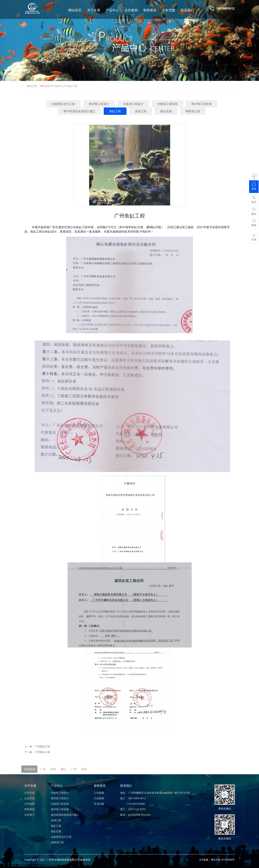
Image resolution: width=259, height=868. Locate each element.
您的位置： (33, 86)
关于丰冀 (94, 10)
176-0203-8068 (133, 804)
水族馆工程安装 (167, 104)
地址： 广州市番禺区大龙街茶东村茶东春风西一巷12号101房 (155, 793)
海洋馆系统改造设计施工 (79, 111)
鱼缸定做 (166, 111)
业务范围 (169, 10)
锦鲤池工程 (193, 111)
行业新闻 (99, 798)
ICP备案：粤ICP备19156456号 (217, 860)
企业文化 (30, 798)
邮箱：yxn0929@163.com (135, 815)
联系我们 (187, 10)
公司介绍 (30, 793)
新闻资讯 (150, 10)
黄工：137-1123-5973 (133, 809)
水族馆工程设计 (133, 104)
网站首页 (75, 10)
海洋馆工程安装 (202, 104)
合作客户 (30, 815)
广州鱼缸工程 (42, 746)
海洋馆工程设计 (99, 104)
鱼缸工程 (72, 86)
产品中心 (112, 10)
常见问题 (99, 804)
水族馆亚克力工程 (63, 104)
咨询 (254, 186)
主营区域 (29, 769)
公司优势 (30, 804)
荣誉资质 (30, 809)
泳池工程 (141, 111)
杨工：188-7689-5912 (133, 798)
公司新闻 (99, 793)
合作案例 (131, 10)
